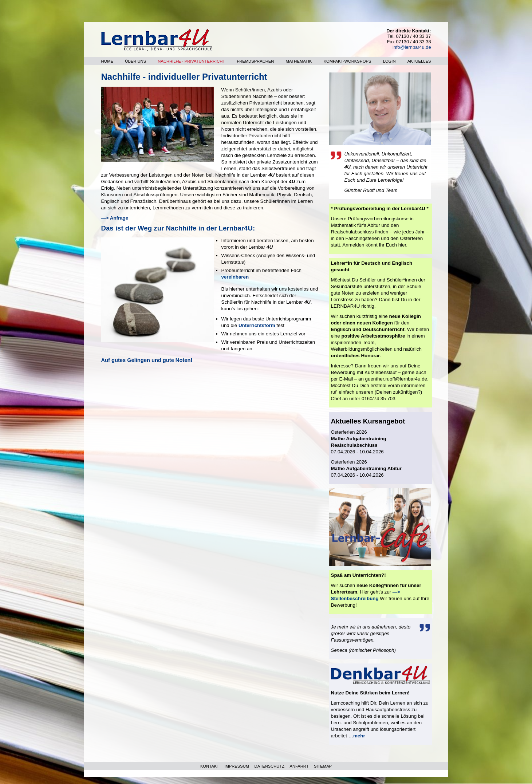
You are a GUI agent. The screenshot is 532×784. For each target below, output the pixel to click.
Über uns (135, 61)
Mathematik (299, 61)
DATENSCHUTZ (269, 766)
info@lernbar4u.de (412, 47)
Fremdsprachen (255, 61)
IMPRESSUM (237, 766)
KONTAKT (210, 766)
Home (107, 61)
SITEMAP (323, 766)
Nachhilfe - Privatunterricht (191, 61)
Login (389, 61)
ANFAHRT (299, 766)
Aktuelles (419, 61)
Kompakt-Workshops (348, 61)
